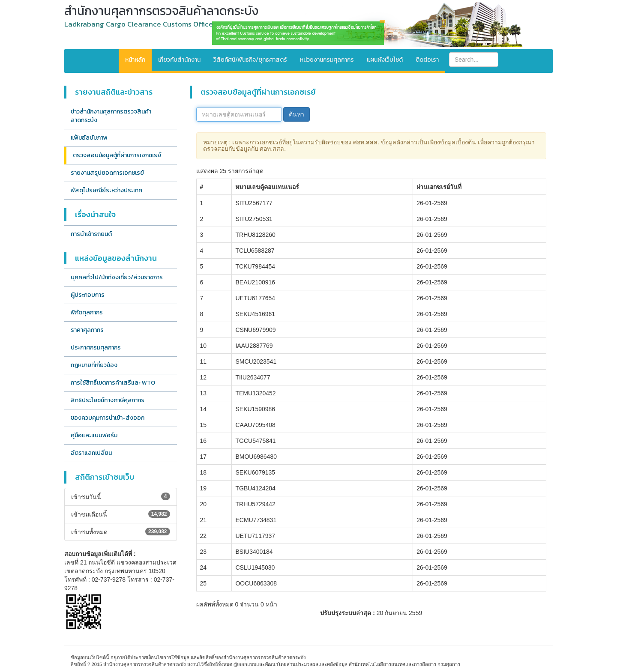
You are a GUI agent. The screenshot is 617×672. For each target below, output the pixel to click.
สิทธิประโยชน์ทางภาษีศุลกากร (108, 400)
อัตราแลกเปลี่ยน (91, 453)
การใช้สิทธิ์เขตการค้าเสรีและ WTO (113, 383)
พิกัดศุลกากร (87, 312)
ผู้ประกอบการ (88, 295)
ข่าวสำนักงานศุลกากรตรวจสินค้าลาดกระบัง (111, 116)
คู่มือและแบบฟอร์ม (94, 435)
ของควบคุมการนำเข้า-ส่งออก (108, 418)
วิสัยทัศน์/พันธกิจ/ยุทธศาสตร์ (250, 60)
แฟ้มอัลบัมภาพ (89, 138)
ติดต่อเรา (427, 60)
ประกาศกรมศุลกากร (96, 348)
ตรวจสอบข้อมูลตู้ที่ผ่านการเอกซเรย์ (117, 155)
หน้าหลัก (135, 60)
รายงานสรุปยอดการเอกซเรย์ (107, 173)
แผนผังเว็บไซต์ (385, 60)
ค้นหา (297, 114)
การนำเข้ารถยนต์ (91, 234)
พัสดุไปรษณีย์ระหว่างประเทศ (106, 190)
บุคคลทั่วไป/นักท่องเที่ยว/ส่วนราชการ (117, 277)
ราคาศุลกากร (87, 330)
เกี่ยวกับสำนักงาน (179, 60)
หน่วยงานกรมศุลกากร (327, 60)
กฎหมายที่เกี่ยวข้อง (94, 365)
